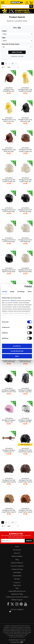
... (9, 64)
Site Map (17, 579)
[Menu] (3, 3)
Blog (17, 559)
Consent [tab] (5, 291)
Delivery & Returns (17, 563)
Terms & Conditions (17, 566)
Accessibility (17, 572)
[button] (17, 47)
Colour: (4, 31)
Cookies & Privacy (17, 569)
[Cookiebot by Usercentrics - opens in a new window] (24, 287)
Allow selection (17, 351)
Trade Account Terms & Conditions (17, 597)
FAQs (17, 588)
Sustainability (17, 576)
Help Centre (17, 585)
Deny (17, 356)
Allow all (17, 346)
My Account (17, 550)
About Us (17, 553)
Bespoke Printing (17, 594)
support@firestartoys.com (17, 591)
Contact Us (17, 582)
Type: (4, 38)
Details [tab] (12, 291)
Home (17, 547)
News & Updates (17, 556)
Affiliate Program (17, 600)
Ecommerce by (17, 642)
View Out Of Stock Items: (11, 44)
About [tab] (30, 291)
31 (13, 64)
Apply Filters (17, 52)
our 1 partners (12, 301)
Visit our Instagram (17, 609)
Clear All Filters (17, 56)
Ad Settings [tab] (21, 291)
